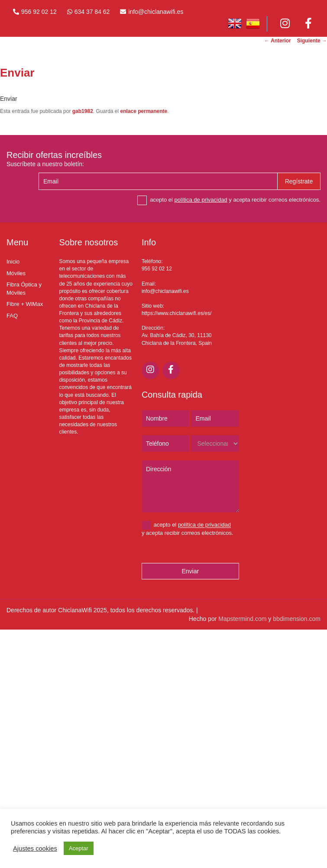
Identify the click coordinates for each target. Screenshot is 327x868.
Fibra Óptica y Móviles (24, 289)
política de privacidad (201, 200)
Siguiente (312, 41)
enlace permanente (144, 111)
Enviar (190, 571)
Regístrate (299, 181)
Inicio (13, 262)
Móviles (16, 273)
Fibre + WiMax (25, 304)
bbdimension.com (297, 619)
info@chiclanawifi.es (156, 12)
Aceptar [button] (79, 848)
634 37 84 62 (92, 12)
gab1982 (83, 111)
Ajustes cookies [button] (35, 849)
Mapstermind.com (242, 619)
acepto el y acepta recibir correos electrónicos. (229, 200)
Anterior (278, 41)
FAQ (12, 316)
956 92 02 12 (39, 12)
